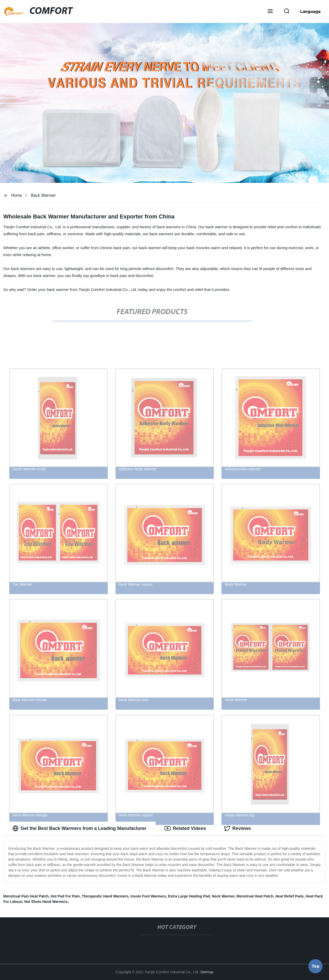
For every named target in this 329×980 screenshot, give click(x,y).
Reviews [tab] (237, 828)
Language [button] (310, 11)
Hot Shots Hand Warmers (46, 902)
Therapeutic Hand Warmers (105, 896)
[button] (270, 12)
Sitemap (207, 972)
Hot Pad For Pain (65, 896)
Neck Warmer (223, 896)
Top (316, 966)
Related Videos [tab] (185, 828)
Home (17, 195)
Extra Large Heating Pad (189, 896)
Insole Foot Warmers (148, 896)
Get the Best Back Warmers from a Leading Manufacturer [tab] (79, 828)
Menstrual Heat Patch (255, 896)
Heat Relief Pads (290, 896)
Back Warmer (43, 195)
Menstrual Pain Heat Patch (26, 896)
